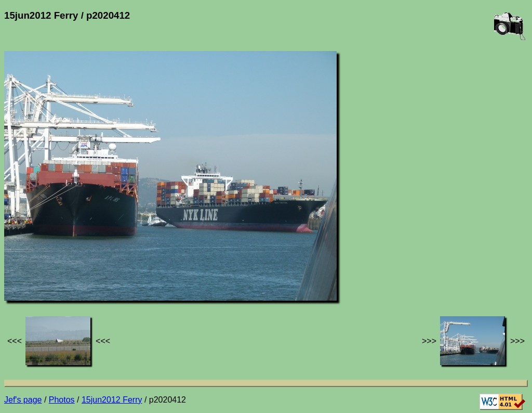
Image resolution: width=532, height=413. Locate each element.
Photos (62, 400)
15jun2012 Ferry (112, 400)
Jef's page (23, 400)
